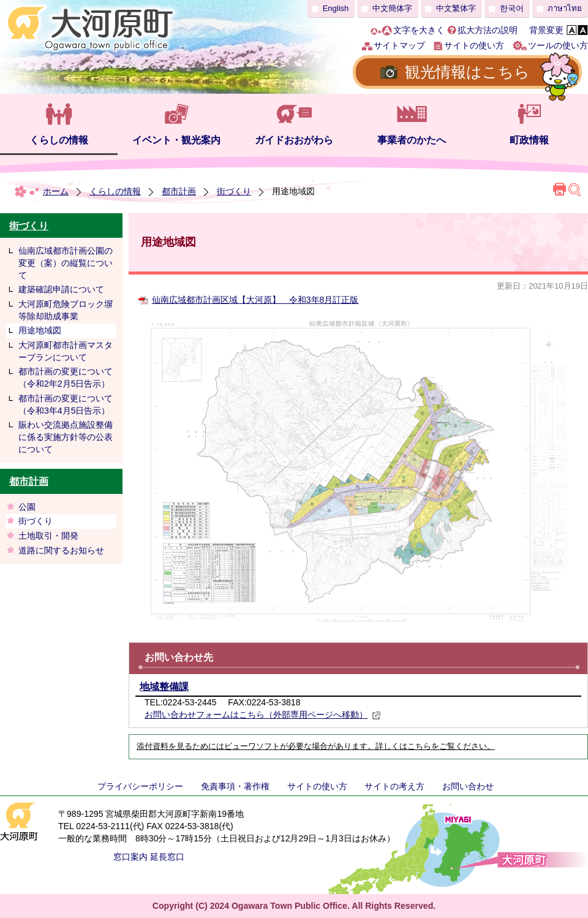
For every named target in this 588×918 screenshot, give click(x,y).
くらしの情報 (59, 140)
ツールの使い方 (558, 45)
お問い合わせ (468, 786)
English (336, 8)
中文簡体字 (392, 8)
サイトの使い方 (474, 45)
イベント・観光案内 (176, 140)
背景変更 (546, 30)
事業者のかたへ (412, 140)
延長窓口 (167, 857)
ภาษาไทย (565, 8)
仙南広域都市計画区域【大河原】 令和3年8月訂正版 (255, 300)
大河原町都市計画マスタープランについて (66, 351)
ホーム (56, 191)
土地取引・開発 (48, 536)
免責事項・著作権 (235, 786)
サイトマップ (399, 45)
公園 (27, 507)
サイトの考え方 (394, 786)
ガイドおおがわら (294, 140)
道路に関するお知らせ (61, 550)
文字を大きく (419, 30)
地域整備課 (164, 687)
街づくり (234, 191)
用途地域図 (40, 330)
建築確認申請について (61, 289)
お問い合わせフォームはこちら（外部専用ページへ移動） (263, 715)
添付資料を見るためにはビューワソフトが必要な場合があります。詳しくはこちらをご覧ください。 (316, 746)
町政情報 (529, 140)
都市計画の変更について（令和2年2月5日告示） (66, 377)
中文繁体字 (456, 8)
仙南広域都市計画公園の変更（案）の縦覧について (66, 263)
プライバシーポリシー (140, 786)
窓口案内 (130, 857)
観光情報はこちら (467, 72)
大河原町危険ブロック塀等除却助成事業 (66, 310)
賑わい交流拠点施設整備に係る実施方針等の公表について (66, 437)
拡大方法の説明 (488, 30)
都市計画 (179, 191)
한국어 (512, 8)
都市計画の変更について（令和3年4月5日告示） (66, 404)
